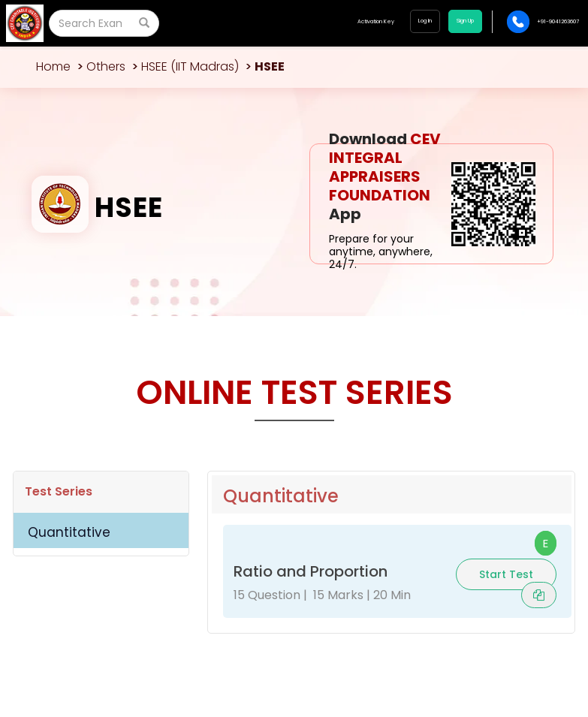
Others (106, 66)
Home (53, 66)
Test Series (59, 491)
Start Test (506, 574)
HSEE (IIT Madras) (190, 66)
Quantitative (69, 532)
